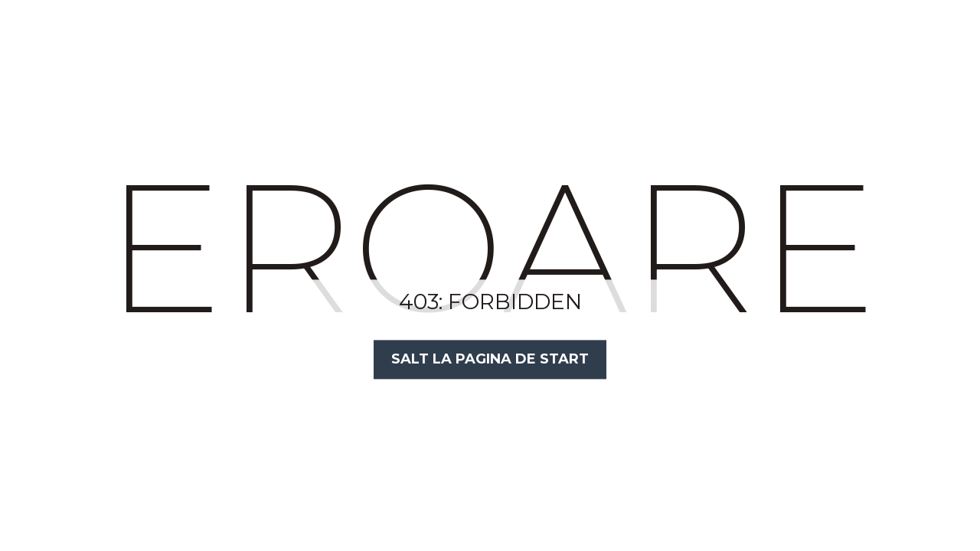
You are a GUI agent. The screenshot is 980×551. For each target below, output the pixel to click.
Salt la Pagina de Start (490, 359)
